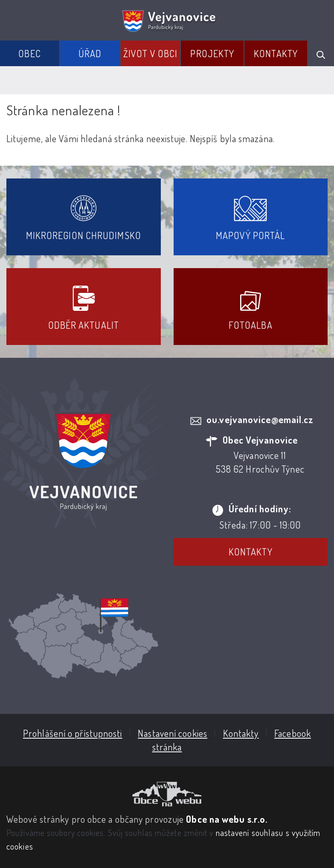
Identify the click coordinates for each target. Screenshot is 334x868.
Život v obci (150, 53)
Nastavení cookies (173, 733)
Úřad (90, 53)
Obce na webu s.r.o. (227, 819)
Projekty (212, 53)
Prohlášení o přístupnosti (73, 733)
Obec (29, 53)
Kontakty (276, 53)
